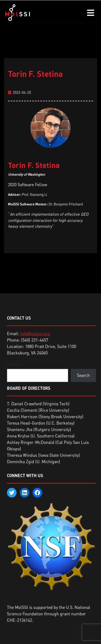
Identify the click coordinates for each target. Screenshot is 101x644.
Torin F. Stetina (35, 74)
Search (13, 364)
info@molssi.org (35, 334)
